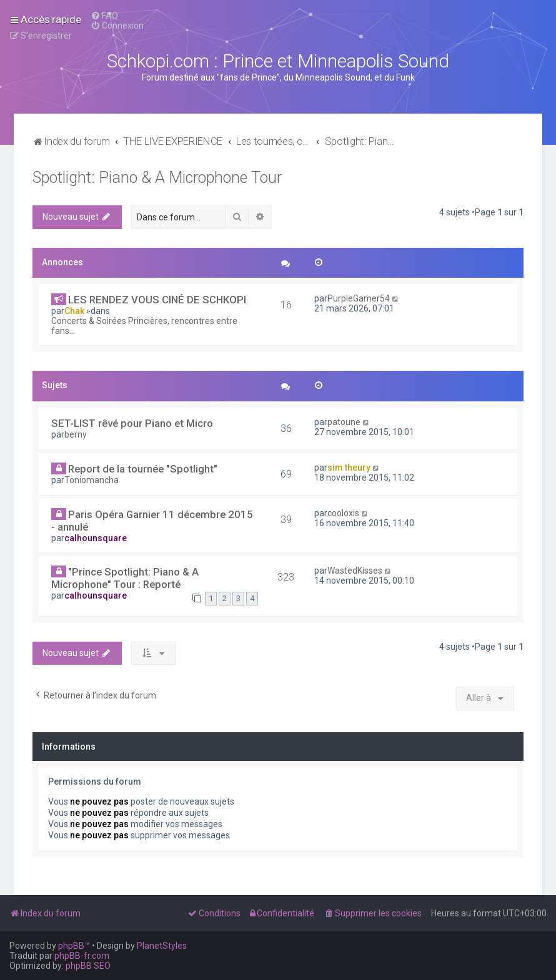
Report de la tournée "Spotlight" (143, 469)
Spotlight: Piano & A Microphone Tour (157, 178)
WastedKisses (355, 571)
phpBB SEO (88, 966)
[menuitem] (104, 16)
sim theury (349, 468)
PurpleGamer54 (359, 298)
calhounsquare (96, 538)
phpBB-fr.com (82, 956)
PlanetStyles (162, 946)
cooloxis (343, 513)
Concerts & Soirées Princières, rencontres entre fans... (144, 326)
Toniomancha (92, 480)
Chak (74, 311)
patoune (344, 422)
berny (76, 434)
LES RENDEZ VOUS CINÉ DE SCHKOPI (157, 300)
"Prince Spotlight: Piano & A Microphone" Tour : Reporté (125, 578)
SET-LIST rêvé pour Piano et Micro (132, 423)
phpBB (71, 946)
